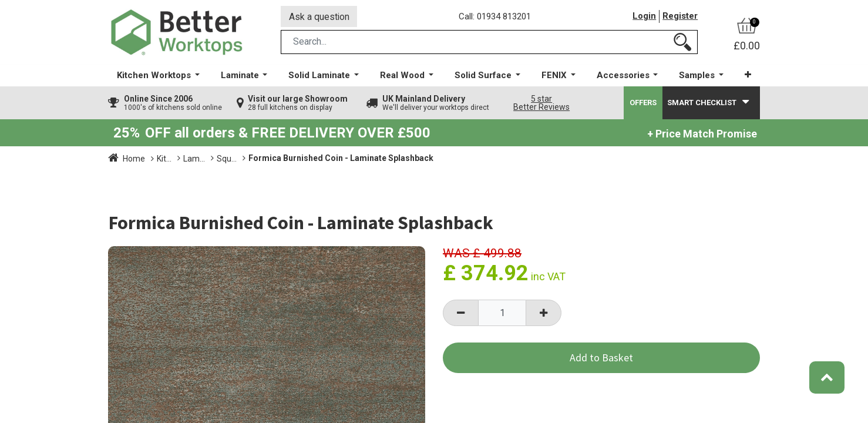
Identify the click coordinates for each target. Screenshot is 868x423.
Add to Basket (601, 359)
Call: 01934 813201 (495, 17)
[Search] (682, 43)
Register (680, 17)
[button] (748, 76)
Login (644, 17)
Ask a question (319, 17)
